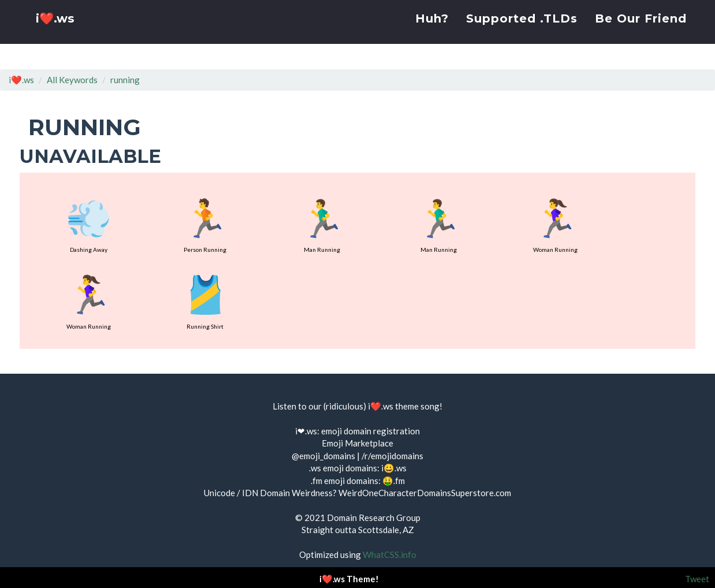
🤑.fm (394, 481)
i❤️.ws (57, 34)
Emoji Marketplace (357, 443)
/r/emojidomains (392, 456)
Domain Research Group (374, 518)
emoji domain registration (370, 431)
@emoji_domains (323, 456)
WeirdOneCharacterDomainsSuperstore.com (425, 493)
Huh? (432, 32)
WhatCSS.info (390, 554)
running (125, 80)
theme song (417, 406)
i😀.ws (394, 468)
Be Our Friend (641, 32)
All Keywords (72, 80)
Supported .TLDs (522, 32)
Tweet (697, 579)
